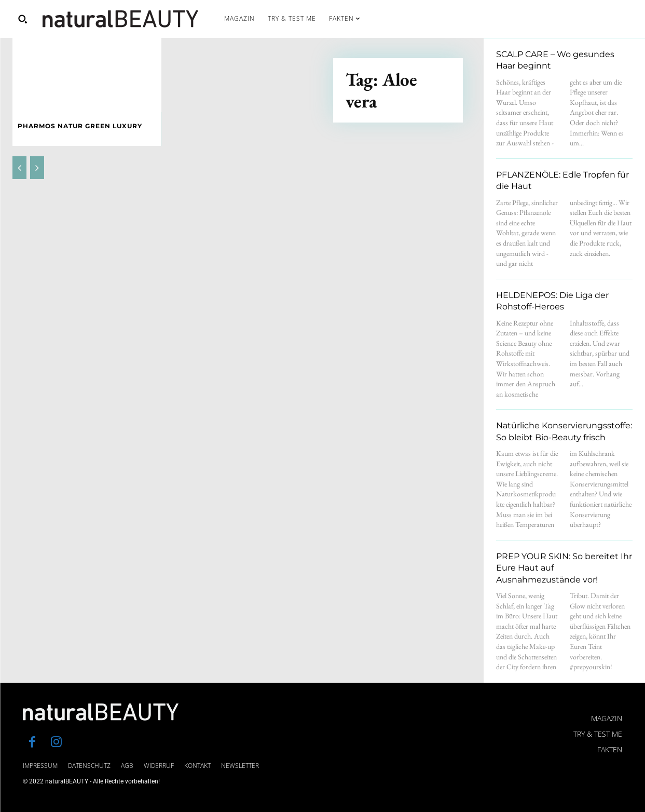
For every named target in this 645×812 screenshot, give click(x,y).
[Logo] (120, 19)
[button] (22, 19)
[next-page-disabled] (37, 168)
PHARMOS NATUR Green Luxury (80, 126)
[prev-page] (19, 168)
